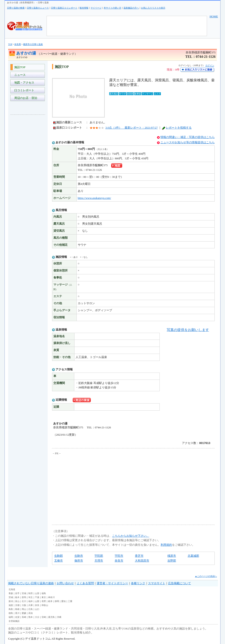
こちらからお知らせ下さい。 (131, 536)
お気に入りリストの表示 (153, 8)
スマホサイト (157, 583)
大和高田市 (142, 561)
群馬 (24, 597)
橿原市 (172, 556)
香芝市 (139, 556)
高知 (31, 613)
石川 (24, 601)
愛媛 (24, 613)
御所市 (79, 561)
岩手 (17, 593)
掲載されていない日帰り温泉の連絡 (31, 583)
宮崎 (44, 617)
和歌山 (45, 605)
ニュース (19, 75)
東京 (44, 597)
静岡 (57, 601)
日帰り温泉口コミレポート (64, 8)
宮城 (24, 593)
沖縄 (59, 617)
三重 (70, 601)
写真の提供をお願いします (188, 330)
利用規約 (166, 545)
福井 (31, 601)
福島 (44, 593)
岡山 (24, 609)
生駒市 (79, 556)
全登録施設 (14, 621)
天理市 (99, 561)
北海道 (12, 589)
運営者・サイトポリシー (112, 583)
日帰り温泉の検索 (16, 8)
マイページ (96, 8)
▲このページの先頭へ (206, 576)
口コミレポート (24, 90)
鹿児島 (51, 617)
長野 (44, 601)
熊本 (31, 617)
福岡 (11, 617)
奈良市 (119, 561)
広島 (31, 609)
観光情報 (84, 8)
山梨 (37, 601)
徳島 (11, 613)
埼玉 (31, 597)
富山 (17, 601)
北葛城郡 (193, 556)
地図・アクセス (24, 83)
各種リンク (138, 583)
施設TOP (19, 67)
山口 (37, 609)
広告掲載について (180, 583)
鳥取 (11, 609)
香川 (17, 613)
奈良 (37, 605)
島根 (17, 609)
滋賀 (11, 605)
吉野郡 (172, 561)
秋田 (31, 593)
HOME (214, 16)
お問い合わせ (65, 583)
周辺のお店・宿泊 (25, 98)
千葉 (37, 597)
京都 (17, 605)
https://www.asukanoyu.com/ (94, 198)
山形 (37, 593)
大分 (37, 617)
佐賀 (17, 617)
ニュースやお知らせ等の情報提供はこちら (188, 142)
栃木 (17, 597)
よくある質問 (85, 583)
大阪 (24, 605)
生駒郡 (59, 556)
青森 (11, 593)
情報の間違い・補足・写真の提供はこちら (188, 137)
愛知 (64, 601)
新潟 (11, 601)
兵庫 (31, 605)
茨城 (11, 597)
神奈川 (51, 597)
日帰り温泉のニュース (38, 8)
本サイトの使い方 (112, 8)
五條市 (59, 561)
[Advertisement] (28, 184)
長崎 (24, 617)
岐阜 (50, 601)
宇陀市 (119, 556)
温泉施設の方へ (131, 8)
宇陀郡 (99, 556)
